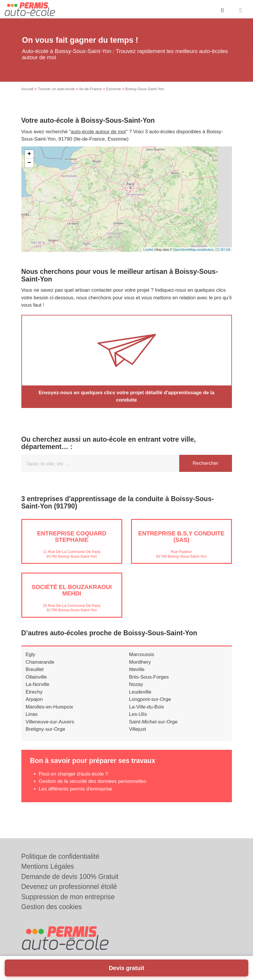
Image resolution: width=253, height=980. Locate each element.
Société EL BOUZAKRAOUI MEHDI (72, 590)
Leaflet (148, 250)
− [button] (29, 163)
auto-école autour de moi (98, 132)
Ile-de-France (91, 89)
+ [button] (29, 154)
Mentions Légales (48, 866)
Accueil (27, 89)
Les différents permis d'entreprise (76, 789)
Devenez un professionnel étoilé (69, 887)
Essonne (114, 89)
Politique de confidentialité (60, 856)
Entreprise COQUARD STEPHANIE (72, 537)
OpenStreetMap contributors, (194, 250)
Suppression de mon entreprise (68, 897)
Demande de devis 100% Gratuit (70, 877)
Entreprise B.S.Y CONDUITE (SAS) (181, 537)
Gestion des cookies (52, 907)
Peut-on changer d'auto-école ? (74, 774)
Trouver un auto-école (56, 89)
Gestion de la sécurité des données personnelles (93, 781)
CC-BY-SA (223, 250)
